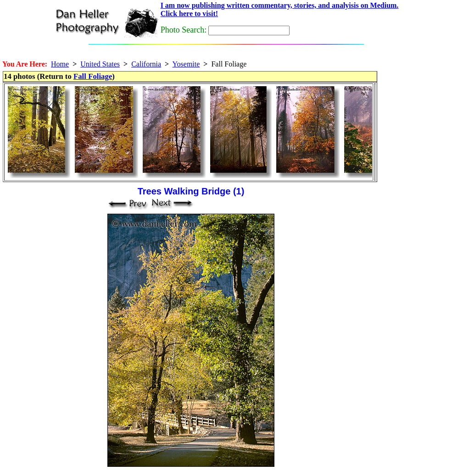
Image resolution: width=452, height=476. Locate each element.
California (146, 64)
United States (100, 64)
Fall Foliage (93, 76)
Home (60, 64)
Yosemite (186, 64)
